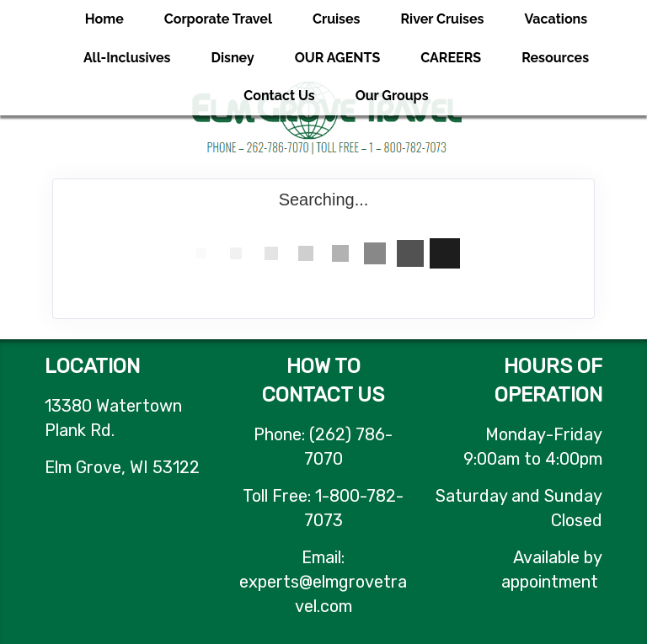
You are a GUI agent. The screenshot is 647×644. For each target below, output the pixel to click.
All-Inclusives (127, 58)
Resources (555, 58)
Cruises (337, 19)
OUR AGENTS (338, 58)
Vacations (556, 19)
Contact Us (279, 96)
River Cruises (443, 19)
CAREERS (451, 58)
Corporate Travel (218, 19)
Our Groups (392, 96)
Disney (233, 58)
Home (104, 19)
